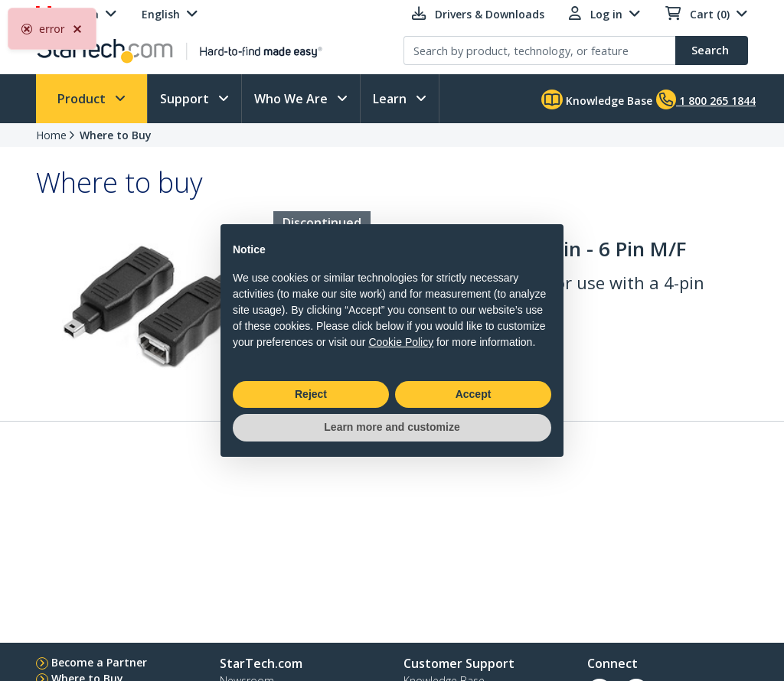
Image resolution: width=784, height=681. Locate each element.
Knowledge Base (597, 99)
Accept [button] (474, 394)
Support (186, 99)
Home (51, 135)
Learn (391, 99)
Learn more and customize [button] (392, 427)
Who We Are (292, 99)
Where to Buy (116, 135)
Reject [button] (311, 394)
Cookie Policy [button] (401, 342)
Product (83, 99)
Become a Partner (99, 662)
